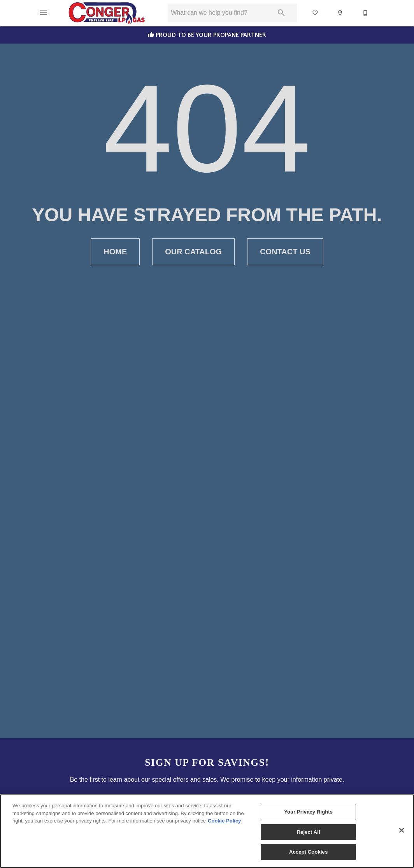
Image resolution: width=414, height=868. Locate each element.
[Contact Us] (366, 13)
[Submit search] (281, 13)
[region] (207, 831)
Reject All (309, 832)
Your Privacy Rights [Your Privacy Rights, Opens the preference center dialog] (308, 812)
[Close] (402, 830)
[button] (44, 13)
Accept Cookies (308, 852)
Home (115, 252)
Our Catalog (193, 252)
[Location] (340, 13)
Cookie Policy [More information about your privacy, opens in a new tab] (224, 821)
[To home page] (107, 13)
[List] (316, 13)
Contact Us (285, 252)
